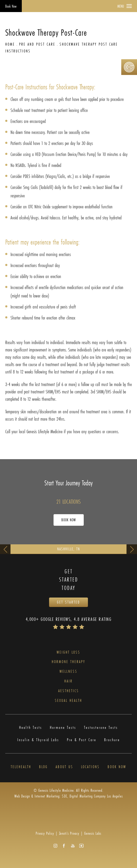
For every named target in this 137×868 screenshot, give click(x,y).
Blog (43, 767)
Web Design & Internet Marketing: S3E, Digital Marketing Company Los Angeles (69, 796)
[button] (56, 846)
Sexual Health (68, 701)
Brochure (112, 740)
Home (10, 44)
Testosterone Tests (101, 728)
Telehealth (21, 767)
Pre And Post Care (37, 44)
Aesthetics (69, 691)
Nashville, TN (69, 549)
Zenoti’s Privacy (69, 833)
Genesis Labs (93, 833)
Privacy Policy (45, 833)
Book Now (11, 6)
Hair (68, 681)
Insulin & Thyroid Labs (38, 740)
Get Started (68, 602)
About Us (64, 767)
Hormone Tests (63, 728)
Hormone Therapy (68, 662)
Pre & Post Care (82, 740)
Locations (90, 767)
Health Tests (31, 728)
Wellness (68, 672)
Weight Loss (68, 652)
